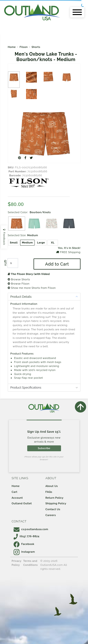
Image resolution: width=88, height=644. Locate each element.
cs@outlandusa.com (31, 529)
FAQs (49, 492)
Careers (51, 515)
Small (14, 243)
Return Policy (55, 498)
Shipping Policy (56, 503)
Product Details (21, 297)
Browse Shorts (19, 279)
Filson (23, 47)
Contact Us (53, 509)
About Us (52, 486)
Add (57, 264)
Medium (27, 243)
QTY (5, 263)
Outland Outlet (22, 503)
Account (17, 498)
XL (53, 243)
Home (12, 47)
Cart (15, 492)
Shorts (36, 47)
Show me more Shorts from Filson (32, 288)
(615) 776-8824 (27, 536)
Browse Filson (19, 284)
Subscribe (44, 448)
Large (41, 243)
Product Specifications (26, 388)
